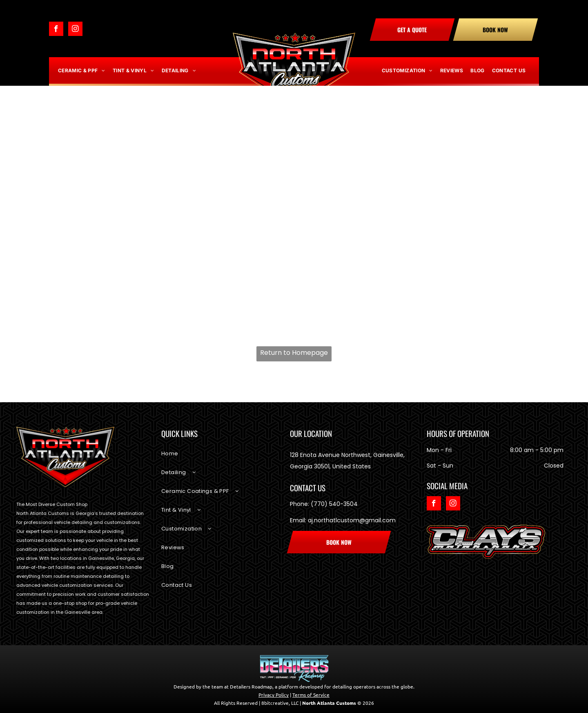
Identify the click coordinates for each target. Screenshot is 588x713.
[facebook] (56, 30)
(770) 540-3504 (334, 504)
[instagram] (75, 30)
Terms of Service (311, 695)
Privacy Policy (274, 695)
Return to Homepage (294, 353)
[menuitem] (82, 71)
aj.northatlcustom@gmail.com (352, 520)
